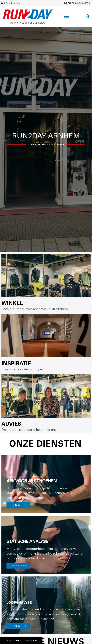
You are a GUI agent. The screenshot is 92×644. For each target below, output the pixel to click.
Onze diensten (45, 444)
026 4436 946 (12, 3)
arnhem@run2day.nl (80, 3)
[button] (67, 16)
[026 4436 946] (2, 3)
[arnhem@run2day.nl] (66, 3)
